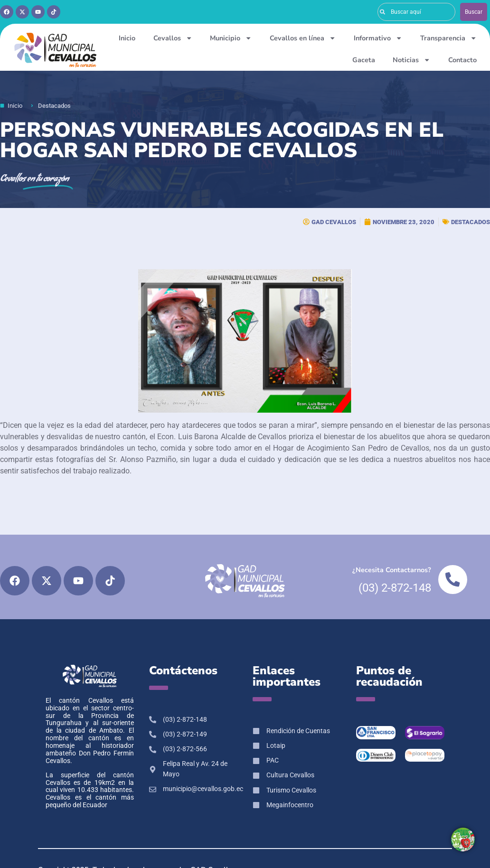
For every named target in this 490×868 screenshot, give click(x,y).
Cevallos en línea (303, 38)
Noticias (411, 60)
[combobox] (416, 12)
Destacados (471, 222)
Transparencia (448, 38)
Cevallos (173, 38)
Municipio (231, 38)
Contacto (462, 60)
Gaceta (364, 60)
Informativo (378, 38)
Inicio (127, 38)
